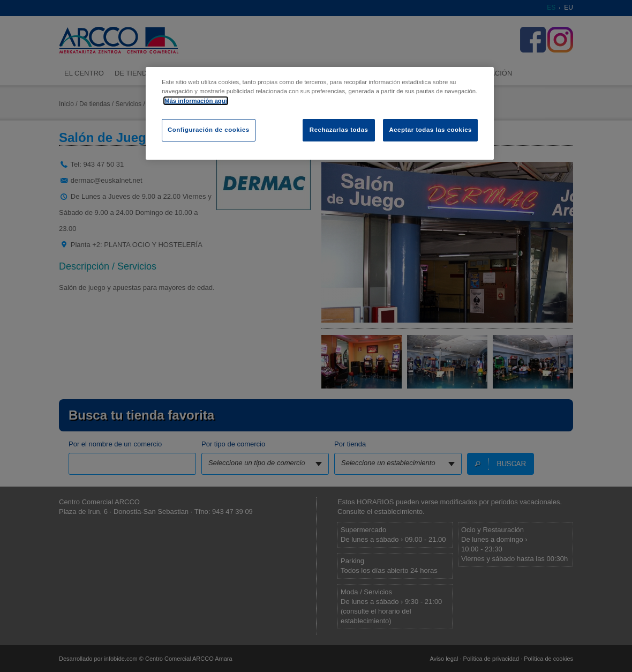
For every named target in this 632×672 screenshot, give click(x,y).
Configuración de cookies (209, 130)
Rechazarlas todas (339, 130)
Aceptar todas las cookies (430, 130)
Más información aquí (196, 101)
